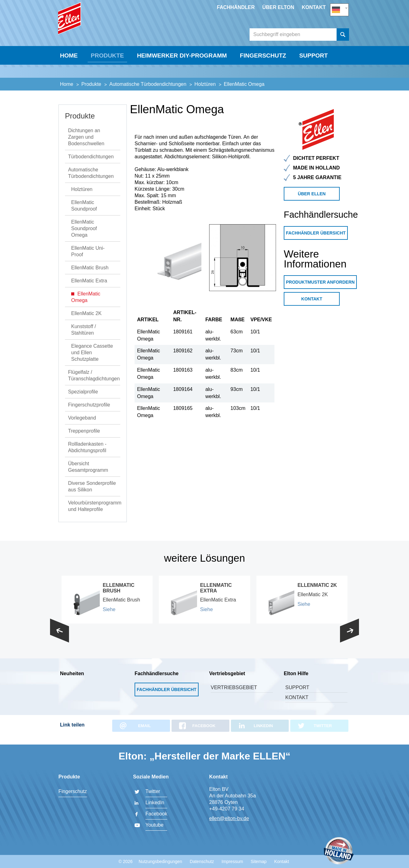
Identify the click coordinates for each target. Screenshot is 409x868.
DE (339, 8)
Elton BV (103, 30)
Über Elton (278, 7)
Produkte (107, 77)
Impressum (232, 861)
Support (314, 77)
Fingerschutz (263, 77)
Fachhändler (236, 7)
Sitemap (259, 861)
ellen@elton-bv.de (229, 818)
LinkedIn (155, 803)
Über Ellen (312, 202)
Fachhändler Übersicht (316, 241)
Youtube (154, 825)
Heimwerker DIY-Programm (182, 77)
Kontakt (314, 7)
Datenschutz (202, 861)
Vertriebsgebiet (234, 696)
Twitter (153, 791)
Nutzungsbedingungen (160, 861)
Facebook (156, 814)
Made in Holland (339, 851)
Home (69, 77)
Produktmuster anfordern (320, 290)
